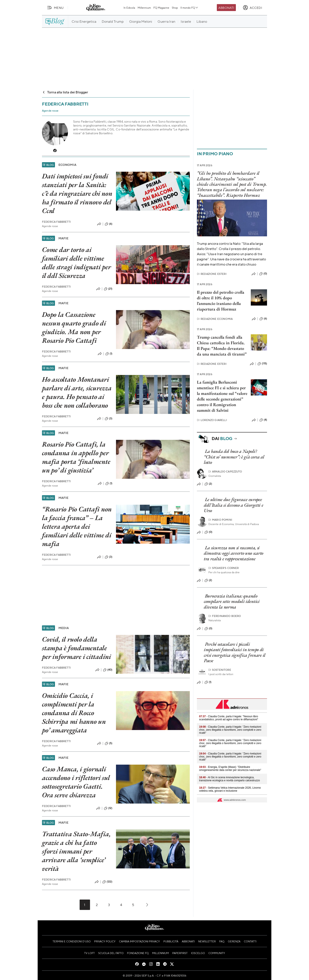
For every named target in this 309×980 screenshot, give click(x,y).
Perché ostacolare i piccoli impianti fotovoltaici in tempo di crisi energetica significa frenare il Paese (235, 652)
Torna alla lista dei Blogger (65, 92)
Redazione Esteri (212, 274)
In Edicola (129, 8)
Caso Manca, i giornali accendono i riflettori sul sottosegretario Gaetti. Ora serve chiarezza (76, 782)
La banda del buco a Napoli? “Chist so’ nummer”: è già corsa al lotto (234, 457)
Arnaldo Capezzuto (225, 472)
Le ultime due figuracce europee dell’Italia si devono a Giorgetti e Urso (234, 505)
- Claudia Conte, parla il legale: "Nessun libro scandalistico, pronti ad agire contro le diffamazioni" (229, 718)
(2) (208, 484)
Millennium (144, 8)
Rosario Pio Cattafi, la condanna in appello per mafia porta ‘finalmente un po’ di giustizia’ (76, 457)
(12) (108, 808)
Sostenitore (220, 670)
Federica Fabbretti (56, 222)
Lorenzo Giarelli (212, 420)
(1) (109, 354)
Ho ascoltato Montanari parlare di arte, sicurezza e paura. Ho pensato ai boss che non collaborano (77, 392)
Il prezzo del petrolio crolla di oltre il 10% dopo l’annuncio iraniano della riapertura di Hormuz (221, 301)
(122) (107, 882)
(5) (109, 743)
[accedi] (252, 8)
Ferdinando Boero (225, 616)
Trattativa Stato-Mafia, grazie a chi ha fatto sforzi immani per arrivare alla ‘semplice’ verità (76, 851)
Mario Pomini (220, 520)
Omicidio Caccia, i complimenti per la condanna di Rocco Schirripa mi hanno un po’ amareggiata (74, 713)
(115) (262, 364)
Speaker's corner (224, 568)
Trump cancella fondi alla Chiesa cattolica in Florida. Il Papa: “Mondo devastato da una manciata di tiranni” (222, 346)
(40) (108, 670)
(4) (263, 420)
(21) (108, 289)
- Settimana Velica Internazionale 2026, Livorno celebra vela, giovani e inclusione (230, 789)
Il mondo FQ (189, 8)
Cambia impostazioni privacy (139, 941)
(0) (263, 274)
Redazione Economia (215, 319)
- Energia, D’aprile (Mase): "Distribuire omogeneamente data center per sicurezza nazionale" (230, 769)
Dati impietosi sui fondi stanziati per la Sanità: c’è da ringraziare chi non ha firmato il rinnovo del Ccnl (77, 193)
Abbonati (226, 8)
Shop (175, 8)
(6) (109, 224)
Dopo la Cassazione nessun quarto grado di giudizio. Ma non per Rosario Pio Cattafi (74, 327)
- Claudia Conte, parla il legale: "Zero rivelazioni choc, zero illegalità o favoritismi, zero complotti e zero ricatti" (230, 730)
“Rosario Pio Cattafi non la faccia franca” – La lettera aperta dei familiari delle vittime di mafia (77, 526)
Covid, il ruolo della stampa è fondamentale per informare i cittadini (76, 648)
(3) (109, 419)
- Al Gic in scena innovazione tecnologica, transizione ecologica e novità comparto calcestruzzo (229, 779)
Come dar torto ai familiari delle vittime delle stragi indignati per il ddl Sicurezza (76, 263)
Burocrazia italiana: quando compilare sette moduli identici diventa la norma (232, 601)
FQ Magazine (161, 8)
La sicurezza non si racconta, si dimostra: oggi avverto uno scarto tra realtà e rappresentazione (234, 553)
